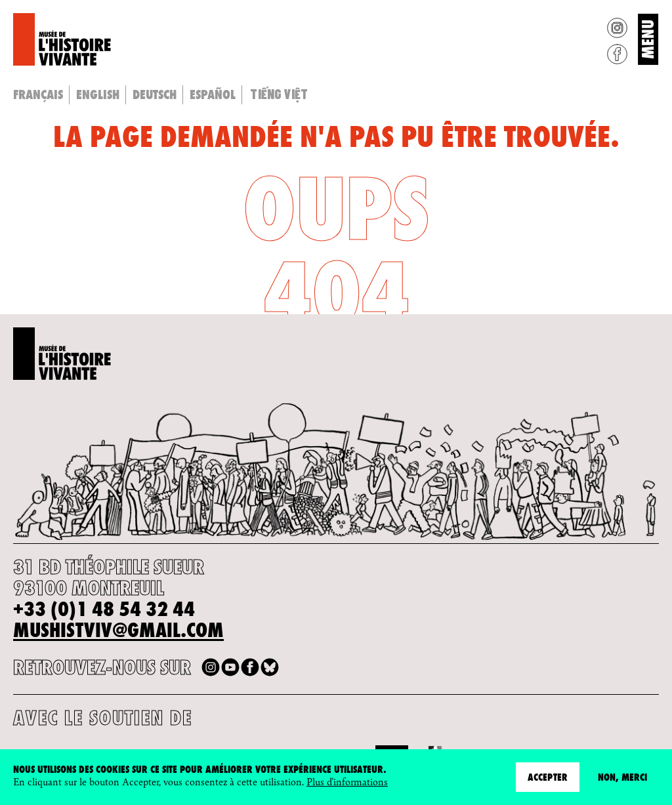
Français (38, 94)
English (98, 94)
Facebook (617, 54)
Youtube (230, 667)
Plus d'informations (347, 782)
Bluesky (270, 667)
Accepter (548, 777)
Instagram (617, 28)
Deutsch (155, 94)
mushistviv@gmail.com (118, 630)
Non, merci (622, 777)
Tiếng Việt (279, 94)
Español (213, 94)
